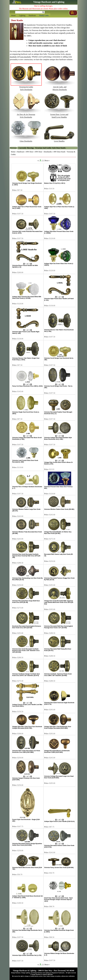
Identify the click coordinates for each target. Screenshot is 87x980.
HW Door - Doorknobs (43, 152)
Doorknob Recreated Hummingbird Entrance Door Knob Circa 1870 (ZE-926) (27, 627)
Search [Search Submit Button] (43, 12)
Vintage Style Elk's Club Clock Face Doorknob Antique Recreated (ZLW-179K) (27, 727)
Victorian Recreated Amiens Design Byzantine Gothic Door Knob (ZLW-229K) (27, 844)
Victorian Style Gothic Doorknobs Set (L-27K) (27, 955)
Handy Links (44, 15)
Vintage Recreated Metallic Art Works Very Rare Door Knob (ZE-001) (58, 533)
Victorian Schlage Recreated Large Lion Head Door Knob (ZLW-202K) (59, 777)
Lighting (22, 15)
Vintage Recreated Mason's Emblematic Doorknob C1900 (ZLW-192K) (57, 751)
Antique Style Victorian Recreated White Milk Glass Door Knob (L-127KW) (27, 297)
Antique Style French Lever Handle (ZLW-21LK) (59, 821)
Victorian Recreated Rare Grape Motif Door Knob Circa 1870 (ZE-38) (26, 602)
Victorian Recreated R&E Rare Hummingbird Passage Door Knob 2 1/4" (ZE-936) (59, 627)
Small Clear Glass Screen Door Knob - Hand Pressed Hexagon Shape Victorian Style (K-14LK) (58, 900)
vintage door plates (57, 51)
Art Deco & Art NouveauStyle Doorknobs (26, 115)
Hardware (32, 15)
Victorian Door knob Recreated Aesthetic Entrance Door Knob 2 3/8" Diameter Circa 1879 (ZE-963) (26, 651)
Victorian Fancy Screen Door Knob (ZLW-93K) (59, 868)
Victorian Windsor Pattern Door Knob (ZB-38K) (59, 509)
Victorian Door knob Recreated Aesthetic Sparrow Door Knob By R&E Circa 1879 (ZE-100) (26, 556)
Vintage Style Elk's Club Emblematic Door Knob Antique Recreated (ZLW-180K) (58, 727)
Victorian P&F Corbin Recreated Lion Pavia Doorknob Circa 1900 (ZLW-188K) (26, 751)
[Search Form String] (30, 12)
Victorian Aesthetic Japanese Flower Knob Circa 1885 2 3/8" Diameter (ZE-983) (58, 675)
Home (13, 15)
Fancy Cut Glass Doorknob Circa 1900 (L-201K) (27, 386)
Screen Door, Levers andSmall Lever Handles (59, 115)
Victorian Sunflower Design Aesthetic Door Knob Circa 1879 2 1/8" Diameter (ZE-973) (26, 675)
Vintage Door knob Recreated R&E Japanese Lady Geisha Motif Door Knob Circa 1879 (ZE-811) (59, 602)
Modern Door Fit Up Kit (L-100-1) (55, 183)
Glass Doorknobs (26, 140)
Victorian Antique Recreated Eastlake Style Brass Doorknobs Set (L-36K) (58, 438)
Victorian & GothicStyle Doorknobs (26, 87)
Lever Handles (59, 140)
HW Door (30, 152)
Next (46, 161)
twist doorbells (26, 57)
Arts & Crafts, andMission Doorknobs (60, 87)
